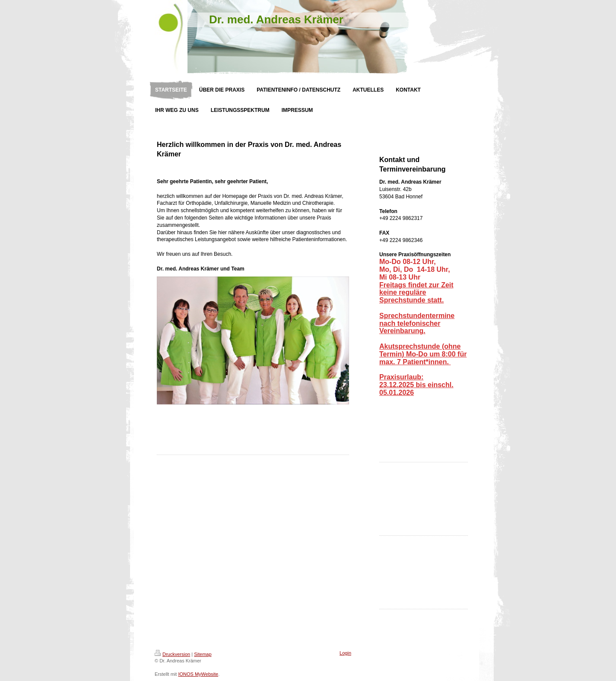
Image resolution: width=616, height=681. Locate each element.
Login (345, 653)
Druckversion (172, 654)
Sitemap (203, 654)
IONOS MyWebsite (198, 674)
